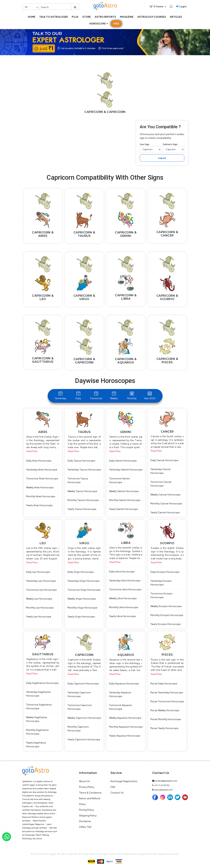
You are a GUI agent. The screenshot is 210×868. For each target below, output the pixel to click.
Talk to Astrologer (54, 17)
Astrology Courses (152, 17)
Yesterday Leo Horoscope (41, 581)
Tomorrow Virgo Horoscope (84, 590)
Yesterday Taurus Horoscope (84, 470)
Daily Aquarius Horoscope (124, 684)
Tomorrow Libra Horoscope (125, 589)
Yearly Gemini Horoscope (123, 509)
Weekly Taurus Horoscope (82, 491)
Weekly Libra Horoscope (123, 598)
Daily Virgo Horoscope (80, 572)
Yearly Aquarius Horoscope (125, 736)
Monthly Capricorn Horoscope (78, 729)
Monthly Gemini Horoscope (125, 500)
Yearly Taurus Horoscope (82, 509)
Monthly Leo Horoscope (40, 608)
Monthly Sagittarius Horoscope (37, 732)
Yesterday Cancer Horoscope (160, 471)
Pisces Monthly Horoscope (166, 719)
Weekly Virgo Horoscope (82, 599)
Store (87, 17)
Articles (176, 17)
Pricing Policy (86, 810)
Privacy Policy (87, 787)
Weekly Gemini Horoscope (124, 491)
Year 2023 (150, 396)
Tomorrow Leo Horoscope (41, 590)
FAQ (113, 787)
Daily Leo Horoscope (38, 572)
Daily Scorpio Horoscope (165, 572)
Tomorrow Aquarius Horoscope (121, 707)
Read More (32, 451)
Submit (162, 158)
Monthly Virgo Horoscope (82, 608)
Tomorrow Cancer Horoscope (161, 484)
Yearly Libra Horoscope (122, 616)
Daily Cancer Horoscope (164, 460)
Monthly (132, 396)
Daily (78, 396)
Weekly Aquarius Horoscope (125, 718)
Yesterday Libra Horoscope (125, 581)
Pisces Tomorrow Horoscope (167, 701)
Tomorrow (96, 396)
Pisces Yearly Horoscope (164, 728)
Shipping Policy (88, 816)
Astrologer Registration (124, 781)
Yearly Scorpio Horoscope (165, 624)
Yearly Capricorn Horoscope (84, 739)
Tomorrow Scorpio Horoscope (161, 595)
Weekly (114, 396)
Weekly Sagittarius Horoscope (37, 719)
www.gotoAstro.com (163, 790)
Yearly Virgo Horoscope (81, 617)
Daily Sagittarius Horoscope (42, 683)
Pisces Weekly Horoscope (165, 710)
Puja (75, 17)
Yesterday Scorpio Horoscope (161, 583)
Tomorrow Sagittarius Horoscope (39, 707)
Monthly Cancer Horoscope (166, 504)
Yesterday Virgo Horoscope (83, 581)
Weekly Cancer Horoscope (165, 495)
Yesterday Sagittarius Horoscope (38, 694)
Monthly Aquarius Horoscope (126, 727)
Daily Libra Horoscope (122, 572)
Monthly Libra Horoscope (124, 607)
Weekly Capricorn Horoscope (84, 718)
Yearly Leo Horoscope (39, 617)
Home (32, 17)
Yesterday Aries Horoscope (42, 470)
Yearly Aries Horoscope (39, 505)
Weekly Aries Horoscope (40, 487)
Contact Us (117, 793)
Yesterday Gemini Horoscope (126, 470)
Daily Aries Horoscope (39, 461)
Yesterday (60, 396)
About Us (84, 781)
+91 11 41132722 (162, 785)
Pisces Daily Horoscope (164, 684)
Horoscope (98, 24)
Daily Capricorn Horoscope (83, 684)
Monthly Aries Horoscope (41, 496)
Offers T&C (85, 827)
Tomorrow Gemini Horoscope (119, 480)
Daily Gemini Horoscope (123, 461)
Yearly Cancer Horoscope (165, 512)
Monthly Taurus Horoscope (83, 500)
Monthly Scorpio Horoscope (167, 615)
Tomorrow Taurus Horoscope (78, 480)
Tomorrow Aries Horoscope (42, 479)
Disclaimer (85, 821)
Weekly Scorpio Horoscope (166, 606)
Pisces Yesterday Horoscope (167, 693)
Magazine (127, 17)
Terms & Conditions (90, 793)
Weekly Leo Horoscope (39, 599)
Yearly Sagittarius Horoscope (36, 745)
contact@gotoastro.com (166, 781)
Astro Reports (105, 17)
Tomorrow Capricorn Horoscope (80, 707)
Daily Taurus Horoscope (81, 461)
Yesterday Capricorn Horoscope (79, 694)
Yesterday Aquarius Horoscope (120, 694)
